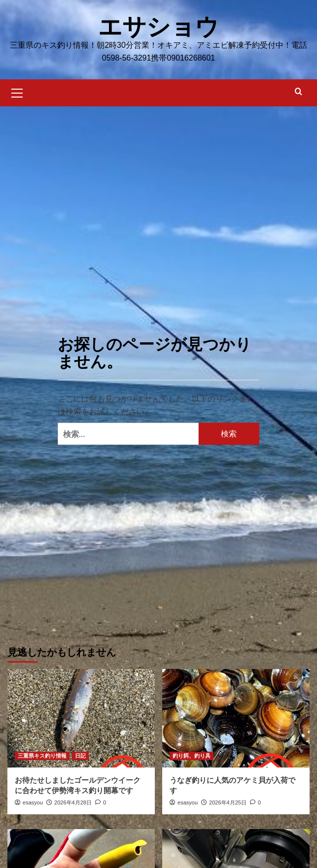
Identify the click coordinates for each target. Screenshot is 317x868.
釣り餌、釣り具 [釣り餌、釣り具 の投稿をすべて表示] (192, 755)
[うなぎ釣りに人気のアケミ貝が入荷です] (236, 718)
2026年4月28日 (73, 802)
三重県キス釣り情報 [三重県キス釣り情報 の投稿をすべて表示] (42, 755)
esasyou (33, 802)
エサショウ (158, 26)
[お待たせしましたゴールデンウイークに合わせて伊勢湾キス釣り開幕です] (81, 718)
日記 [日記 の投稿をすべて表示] (80, 755)
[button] (17, 91)
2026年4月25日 (228, 802)
